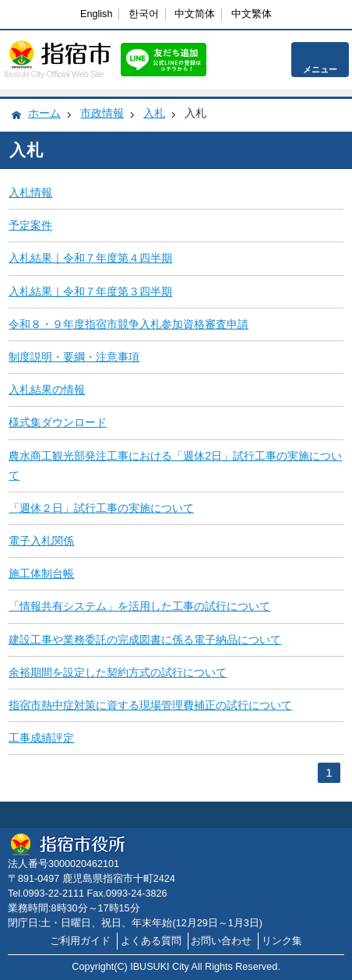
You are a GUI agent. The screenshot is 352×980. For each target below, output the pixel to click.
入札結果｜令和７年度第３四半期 (90, 291)
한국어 (144, 14)
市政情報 (102, 113)
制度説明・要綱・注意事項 (74, 357)
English (96, 14)
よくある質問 (151, 941)
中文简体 (195, 14)
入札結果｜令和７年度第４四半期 (90, 258)
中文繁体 (252, 14)
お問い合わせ (221, 941)
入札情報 (30, 192)
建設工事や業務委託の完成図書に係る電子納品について (145, 640)
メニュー (320, 69)
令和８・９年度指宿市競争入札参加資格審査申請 (128, 324)
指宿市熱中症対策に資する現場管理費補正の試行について (150, 705)
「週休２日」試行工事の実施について (101, 508)
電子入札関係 (41, 541)
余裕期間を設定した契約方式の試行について (118, 672)
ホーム (44, 113)
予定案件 (30, 225)
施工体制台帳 (41, 573)
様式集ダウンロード (58, 422)
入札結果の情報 (47, 390)
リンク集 (282, 941)
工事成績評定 (41, 738)
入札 (154, 113)
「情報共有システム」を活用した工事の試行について (139, 606)
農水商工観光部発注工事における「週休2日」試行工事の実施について (175, 465)
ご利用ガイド (80, 941)
